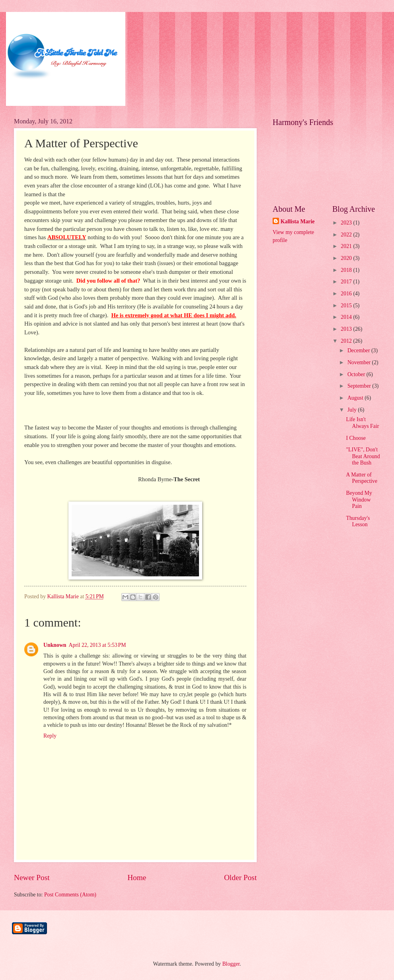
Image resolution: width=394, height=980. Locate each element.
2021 (347, 246)
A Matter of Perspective (362, 478)
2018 (347, 270)
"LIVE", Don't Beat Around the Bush (363, 456)
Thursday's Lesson (358, 521)
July (353, 410)
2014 (347, 317)
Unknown (55, 645)
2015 (347, 306)
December (359, 350)
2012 (347, 341)
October (357, 374)
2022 (347, 235)
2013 (347, 329)
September (360, 386)
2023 (347, 223)
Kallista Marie (297, 222)
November (360, 362)
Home (137, 878)
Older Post (240, 878)
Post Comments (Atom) (70, 895)
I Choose (356, 438)
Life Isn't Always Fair (362, 423)
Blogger (231, 964)
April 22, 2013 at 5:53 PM (98, 645)
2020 (347, 258)
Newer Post (32, 878)
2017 (347, 282)
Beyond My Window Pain (359, 500)
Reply (50, 736)
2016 (347, 294)
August (356, 398)
